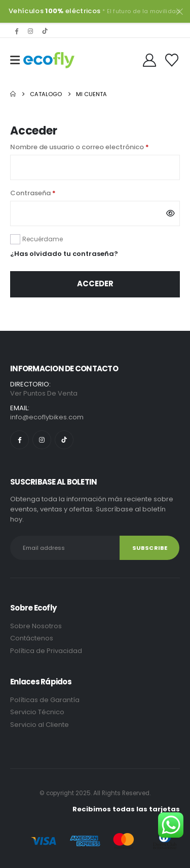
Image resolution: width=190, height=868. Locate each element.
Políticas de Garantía (45, 700)
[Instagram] (30, 31)
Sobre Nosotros (36, 626)
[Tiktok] (45, 31)
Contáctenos (32, 638)
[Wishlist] (172, 60)
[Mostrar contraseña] (170, 213)
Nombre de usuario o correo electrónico (95, 147)
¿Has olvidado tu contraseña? (64, 254)
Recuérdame (43, 239)
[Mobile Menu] (15, 60)
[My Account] (150, 60)
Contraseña (52, 193)
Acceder (95, 284)
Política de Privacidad (47, 651)
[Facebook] (16, 31)
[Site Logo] (49, 60)
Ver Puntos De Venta (44, 393)
